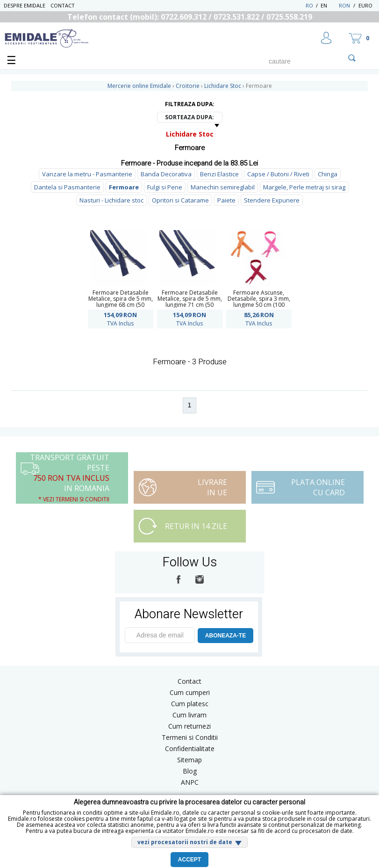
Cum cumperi (190, 692)
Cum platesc (190, 704)
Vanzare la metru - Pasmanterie (87, 174)
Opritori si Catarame (180, 200)
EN (329, 5)
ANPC (190, 782)
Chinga (328, 174)
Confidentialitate (190, 749)
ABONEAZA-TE (225, 636)
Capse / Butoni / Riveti (278, 174)
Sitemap (189, 760)
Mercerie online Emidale (139, 86)
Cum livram (189, 715)
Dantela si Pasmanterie (67, 187)
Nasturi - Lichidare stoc (111, 200)
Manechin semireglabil (223, 187)
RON (344, 5)
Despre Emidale (25, 5)
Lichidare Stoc (190, 134)
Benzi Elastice (219, 174)
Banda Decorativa (166, 174)
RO (309, 5)
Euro (365, 5)
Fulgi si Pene (165, 187)
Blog (190, 771)
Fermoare (124, 187)
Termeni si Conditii (190, 737)
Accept (189, 860)
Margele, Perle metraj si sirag (304, 187)
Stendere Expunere (272, 200)
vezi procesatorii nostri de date (185, 842)
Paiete (226, 200)
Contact (63, 5)
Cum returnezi (189, 726)
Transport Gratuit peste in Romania (70, 478)
